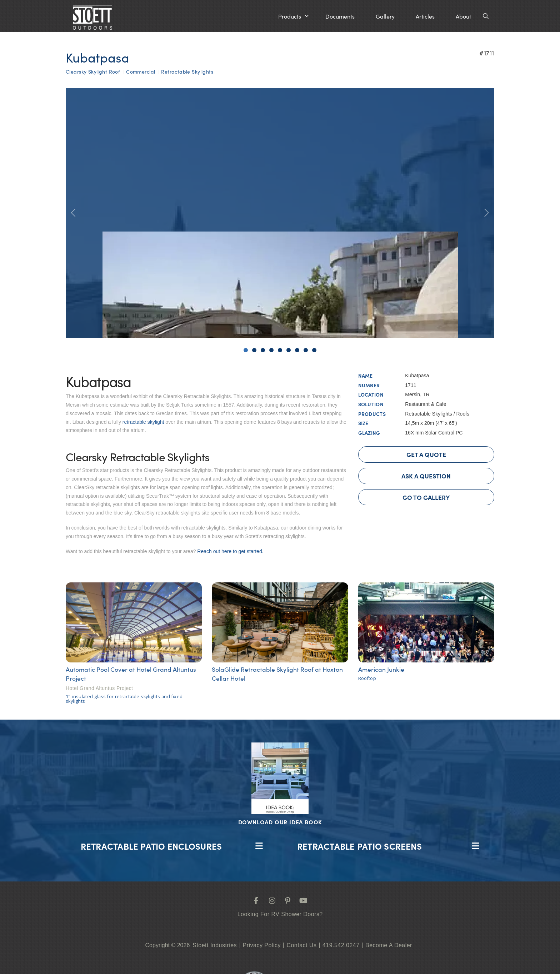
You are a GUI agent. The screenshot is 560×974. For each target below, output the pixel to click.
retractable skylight (143, 422)
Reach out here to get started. (230, 551)
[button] (293, 16)
